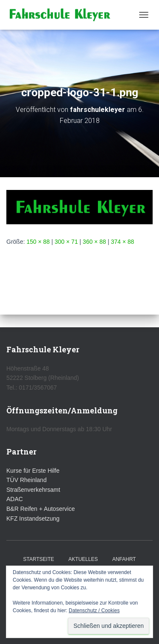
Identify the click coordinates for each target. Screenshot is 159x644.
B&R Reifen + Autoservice (40, 509)
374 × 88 (122, 242)
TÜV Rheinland (26, 480)
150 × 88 (38, 242)
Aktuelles (83, 559)
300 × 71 (66, 242)
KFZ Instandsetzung (33, 519)
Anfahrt (124, 559)
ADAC (15, 499)
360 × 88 (94, 242)
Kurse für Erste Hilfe (33, 471)
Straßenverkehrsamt (33, 490)
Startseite (39, 559)
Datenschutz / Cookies (94, 611)
